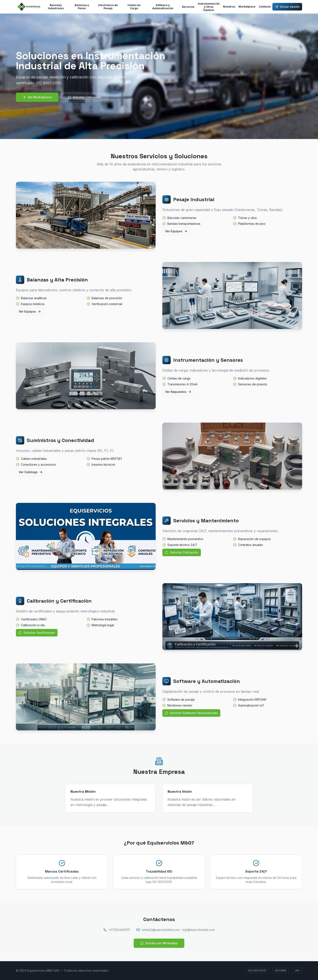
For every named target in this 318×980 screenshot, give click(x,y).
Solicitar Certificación (37, 633)
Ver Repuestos (178, 392)
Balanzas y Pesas (82, 7)
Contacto (265, 7)
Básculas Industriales (56, 7)
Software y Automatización (163, 7)
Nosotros (229, 7)
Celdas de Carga (134, 7)
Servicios (188, 7)
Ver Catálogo (31, 472)
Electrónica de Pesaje (108, 7)
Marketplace (247, 7)
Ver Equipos (176, 231)
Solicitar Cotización (85, 97)
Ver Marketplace (37, 97)
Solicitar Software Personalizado (191, 713)
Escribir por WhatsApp (159, 943)
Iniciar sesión (287, 7)
